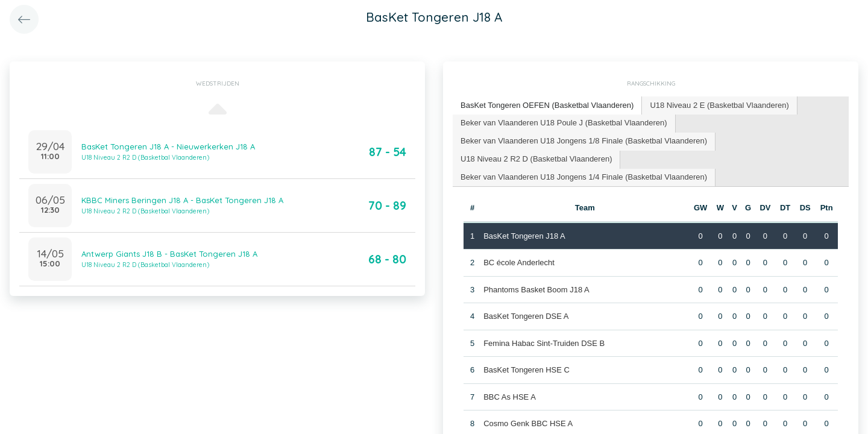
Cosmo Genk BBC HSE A (528, 423)
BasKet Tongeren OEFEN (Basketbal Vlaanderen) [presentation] (547, 105)
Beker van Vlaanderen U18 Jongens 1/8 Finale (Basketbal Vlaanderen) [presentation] (584, 141)
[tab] (547, 106)
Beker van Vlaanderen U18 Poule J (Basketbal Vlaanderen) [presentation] (564, 123)
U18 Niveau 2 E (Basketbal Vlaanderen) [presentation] (719, 105)
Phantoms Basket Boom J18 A (536, 290)
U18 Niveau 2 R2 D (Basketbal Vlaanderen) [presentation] (536, 159)
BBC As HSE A (510, 397)
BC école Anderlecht (519, 263)
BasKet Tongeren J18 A (524, 236)
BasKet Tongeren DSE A (526, 316)
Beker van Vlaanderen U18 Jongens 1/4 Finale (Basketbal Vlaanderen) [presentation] (584, 177)
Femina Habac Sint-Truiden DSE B (544, 343)
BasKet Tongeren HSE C (527, 370)
